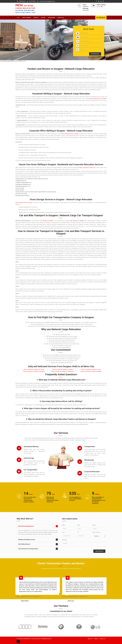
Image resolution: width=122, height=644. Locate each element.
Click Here (99, 7)
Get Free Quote (101, 18)
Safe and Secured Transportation (28, 549)
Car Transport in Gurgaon (47, 221)
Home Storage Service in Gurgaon (24, 203)
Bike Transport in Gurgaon (77, 221)
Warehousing (89, 460)
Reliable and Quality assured (27, 540)
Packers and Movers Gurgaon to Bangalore (34, 371)
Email (79, 525)
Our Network (51, 18)
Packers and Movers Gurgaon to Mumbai (91, 371)
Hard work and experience (26, 526)
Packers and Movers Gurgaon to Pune (91, 370)
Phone (94, 525)
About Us (90, 639)
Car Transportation (30, 470)
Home (18, 18)
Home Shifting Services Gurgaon (98, 99)
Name (64, 525)
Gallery (43, 18)
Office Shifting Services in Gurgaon (70, 134)
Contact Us (61, 18)
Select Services (96, 532)
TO (78, 532)
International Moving (31, 447)
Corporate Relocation (92, 472)
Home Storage (29, 458)
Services (36, 18)
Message (64, 540)
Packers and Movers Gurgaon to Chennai (34, 370)
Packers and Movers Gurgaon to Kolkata (63, 370)
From (63, 532)
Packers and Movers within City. (87, 168)
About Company (27, 18)
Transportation (90, 447)
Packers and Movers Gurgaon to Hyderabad (63, 371)
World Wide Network (24, 544)
